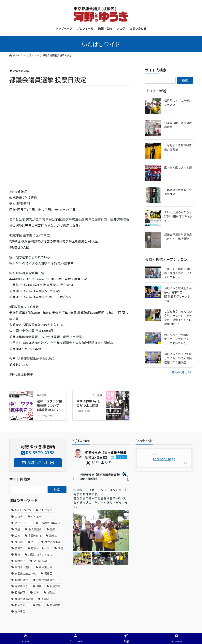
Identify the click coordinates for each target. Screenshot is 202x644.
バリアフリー (23, 523)
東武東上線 (46, 567)
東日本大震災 (23, 567)
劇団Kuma (35, 536)
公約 (17, 536)
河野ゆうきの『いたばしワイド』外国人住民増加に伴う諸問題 (178, 358)
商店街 (19, 542)
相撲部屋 (20, 592)
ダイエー (36, 517)
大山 (34, 542)
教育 (17, 555)
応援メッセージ (40, 548)
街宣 (36, 592)
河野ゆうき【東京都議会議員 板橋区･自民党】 (100, 477)
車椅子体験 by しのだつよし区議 (88, 403)
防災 (39, 605)
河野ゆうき (21, 586)
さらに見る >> (182, 372)
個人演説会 (35, 529)
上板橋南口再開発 (50, 523)
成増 (60, 548)
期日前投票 (40, 561)
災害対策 (55, 586)
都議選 (46, 599)
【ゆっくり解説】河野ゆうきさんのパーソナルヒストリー (178, 273)
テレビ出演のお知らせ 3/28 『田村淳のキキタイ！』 (178, 216)
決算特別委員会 (45, 580)
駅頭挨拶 (55, 605)
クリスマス (46, 510)
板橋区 (48, 574)
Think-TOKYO (23, 510)
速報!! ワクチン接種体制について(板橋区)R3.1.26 (49, 405)
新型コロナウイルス (40, 555)
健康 (53, 529)
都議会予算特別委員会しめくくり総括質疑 (178, 237)
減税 (39, 586)
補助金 (51, 592)
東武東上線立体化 (25, 574)
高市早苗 (20, 611)
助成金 (53, 536)
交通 (17, 529)
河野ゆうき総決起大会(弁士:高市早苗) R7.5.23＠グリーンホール (178, 294)
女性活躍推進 (53, 542)
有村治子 (20, 561)
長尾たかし (21, 605)
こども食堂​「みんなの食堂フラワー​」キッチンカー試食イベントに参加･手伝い (178, 318)
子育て (19, 548)
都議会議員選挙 (24, 599)
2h (128, 477)
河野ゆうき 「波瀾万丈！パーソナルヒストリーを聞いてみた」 (178, 339)
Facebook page (164, 459)
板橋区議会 (21, 580)
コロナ (19, 517)
